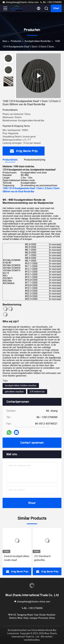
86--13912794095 (51, 2)
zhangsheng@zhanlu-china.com (21, 2)
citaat (56, 8)
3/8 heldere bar (37, 392)
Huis (5, 41)
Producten (16, 41)
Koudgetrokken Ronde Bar (38, 41)
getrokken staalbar (14, 392)
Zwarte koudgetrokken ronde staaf (17, 558)
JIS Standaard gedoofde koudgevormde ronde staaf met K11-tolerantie (46, 558)
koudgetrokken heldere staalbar (21, 385)
